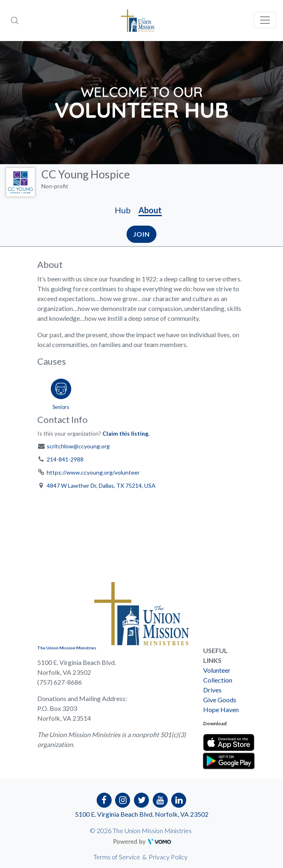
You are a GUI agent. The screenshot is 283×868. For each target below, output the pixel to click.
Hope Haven (221, 709)
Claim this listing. (126, 433)
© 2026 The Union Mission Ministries (141, 830)
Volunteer (217, 670)
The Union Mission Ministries (67, 648)
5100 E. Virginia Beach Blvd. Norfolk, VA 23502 (142, 814)
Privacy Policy (168, 857)
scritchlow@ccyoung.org (78, 446)
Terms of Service (117, 857)
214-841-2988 (65, 459)
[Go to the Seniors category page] (61, 393)
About (150, 210)
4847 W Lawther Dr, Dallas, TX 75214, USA (101, 485)
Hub (123, 210)
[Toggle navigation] (265, 20)
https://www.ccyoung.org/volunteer (93, 472)
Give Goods (220, 700)
